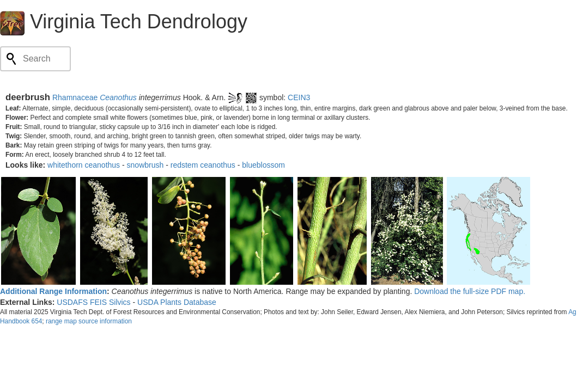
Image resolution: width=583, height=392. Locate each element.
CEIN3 (299, 97)
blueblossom (263, 165)
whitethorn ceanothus (84, 165)
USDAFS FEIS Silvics (93, 302)
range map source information (89, 321)
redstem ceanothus (203, 165)
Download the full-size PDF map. (470, 291)
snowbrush (145, 165)
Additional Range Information (53, 291)
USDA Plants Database (177, 302)
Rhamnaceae (75, 97)
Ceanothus (118, 97)
